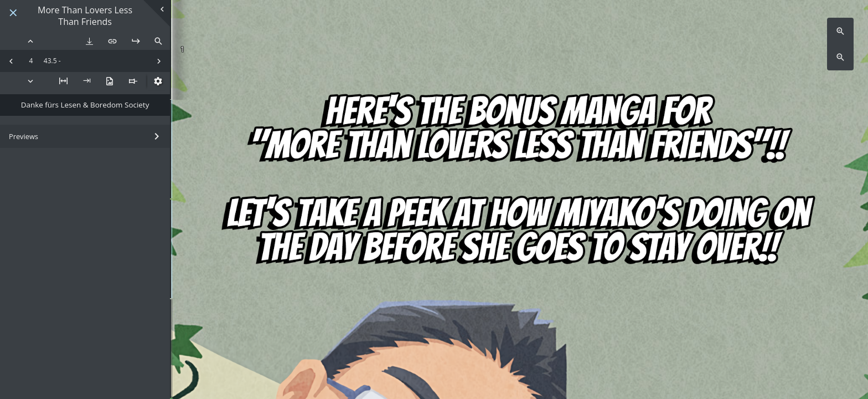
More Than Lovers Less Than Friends (85, 16)
